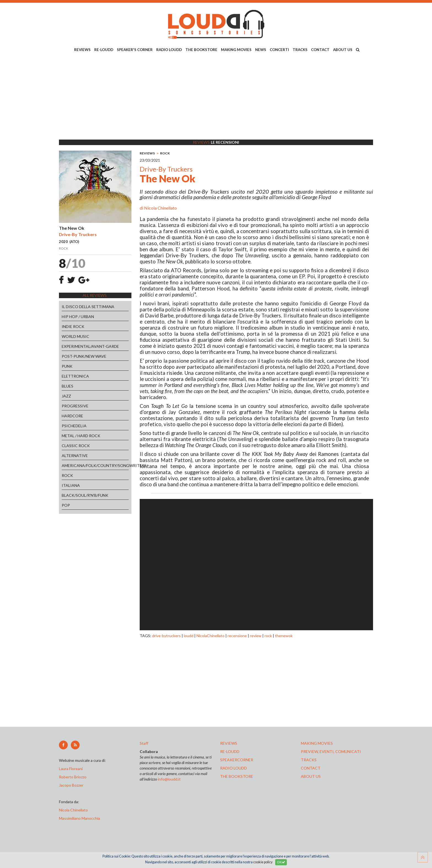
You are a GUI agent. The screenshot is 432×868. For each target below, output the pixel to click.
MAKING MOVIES (236, 50)
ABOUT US (343, 50)
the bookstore (237, 776)
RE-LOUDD (104, 50)
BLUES (67, 386)
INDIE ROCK (73, 326)
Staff (144, 743)
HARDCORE (72, 416)
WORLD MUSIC (75, 336)
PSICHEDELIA (74, 426)
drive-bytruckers (166, 636)
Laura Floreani (72, 769)
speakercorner (237, 760)
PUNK (67, 366)
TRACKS (300, 50)
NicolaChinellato (210, 636)
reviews (229, 743)
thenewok (284, 636)
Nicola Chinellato (160, 208)
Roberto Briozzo (73, 777)
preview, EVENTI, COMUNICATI (331, 751)
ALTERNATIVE (75, 456)
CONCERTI (279, 50)
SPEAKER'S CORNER (135, 50)
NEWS (261, 50)
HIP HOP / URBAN (78, 317)
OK (281, 862)
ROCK (67, 475)
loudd (189, 636)
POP (66, 505)
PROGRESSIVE (75, 406)
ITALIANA (71, 485)
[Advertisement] (216, 97)
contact (311, 768)
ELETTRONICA (75, 376)
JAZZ (66, 396)
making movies (317, 743)
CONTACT (320, 50)
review (256, 636)
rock (268, 636)
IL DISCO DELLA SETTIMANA (88, 307)
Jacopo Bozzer (71, 785)
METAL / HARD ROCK (81, 436)
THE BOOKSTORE (201, 50)
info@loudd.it (169, 779)
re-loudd (230, 751)
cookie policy (263, 862)
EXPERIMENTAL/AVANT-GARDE (90, 346)
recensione (237, 636)
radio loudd (233, 768)
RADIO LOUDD (169, 50)
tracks (309, 760)
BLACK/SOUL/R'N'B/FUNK (85, 495)
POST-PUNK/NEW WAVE (84, 356)
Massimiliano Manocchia (79, 818)
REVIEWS (82, 50)
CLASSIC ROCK (76, 446)
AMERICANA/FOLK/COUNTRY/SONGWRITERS (95, 465)
